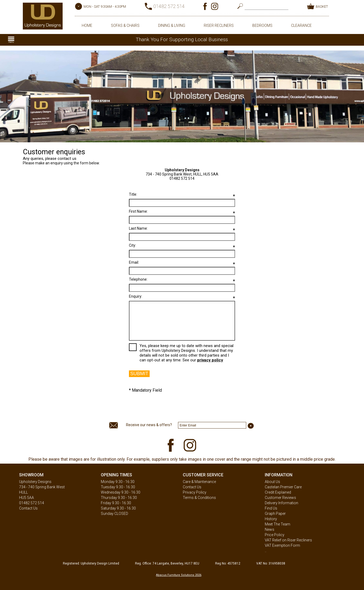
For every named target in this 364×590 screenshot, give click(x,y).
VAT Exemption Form (282, 545)
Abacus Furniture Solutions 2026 (179, 575)
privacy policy (210, 360)
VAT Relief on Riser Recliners (288, 540)
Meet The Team (278, 524)
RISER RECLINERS (219, 25)
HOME (87, 25)
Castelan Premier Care (283, 487)
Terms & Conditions (199, 498)
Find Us (271, 508)
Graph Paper (275, 514)
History (271, 519)
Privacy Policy (195, 492)
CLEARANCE (301, 25)
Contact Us (28, 508)
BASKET (322, 7)
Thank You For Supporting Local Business (182, 39)
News (270, 529)
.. (266, 551)
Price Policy (275, 535)
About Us (272, 482)
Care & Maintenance (199, 482)
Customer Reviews (280, 498)
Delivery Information (281, 503)
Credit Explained (278, 492)
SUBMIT (139, 374)
